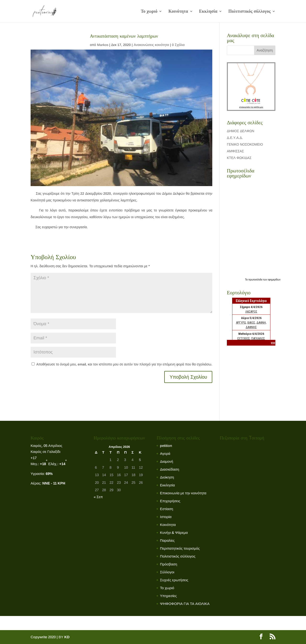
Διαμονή (167, 461)
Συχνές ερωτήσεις (174, 580)
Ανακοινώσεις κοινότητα (151, 45)
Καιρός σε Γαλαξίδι (46, 452)
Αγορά (165, 453)
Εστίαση (167, 509)
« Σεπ (98, 497)
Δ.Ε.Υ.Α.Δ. (235, 138)
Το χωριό (149, 12)
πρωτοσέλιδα (256, 280)
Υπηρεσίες (168, 596)
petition (166, 446)
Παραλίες (167, 540)
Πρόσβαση (169, 564)
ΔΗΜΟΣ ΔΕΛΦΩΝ (240, 131)
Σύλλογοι (167, 572)
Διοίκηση (167, 477)
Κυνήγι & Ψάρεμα (174, 533)
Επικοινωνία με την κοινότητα (183, 493)
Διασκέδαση (169, 469)
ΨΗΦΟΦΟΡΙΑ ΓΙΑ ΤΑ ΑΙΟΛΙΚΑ (185, 604)
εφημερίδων (274, 280)
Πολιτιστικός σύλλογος (249, 12)
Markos (103, 45)
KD (67, 637)
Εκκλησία (208, 12)
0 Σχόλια (178, 45)
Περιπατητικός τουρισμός (180, 548)
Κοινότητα (178, 12)
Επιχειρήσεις (170, 501)
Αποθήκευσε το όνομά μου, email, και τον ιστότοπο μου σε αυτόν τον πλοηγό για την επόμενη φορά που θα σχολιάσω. (124, 364)
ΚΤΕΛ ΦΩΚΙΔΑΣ (239, 158)
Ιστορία (166, 517)
